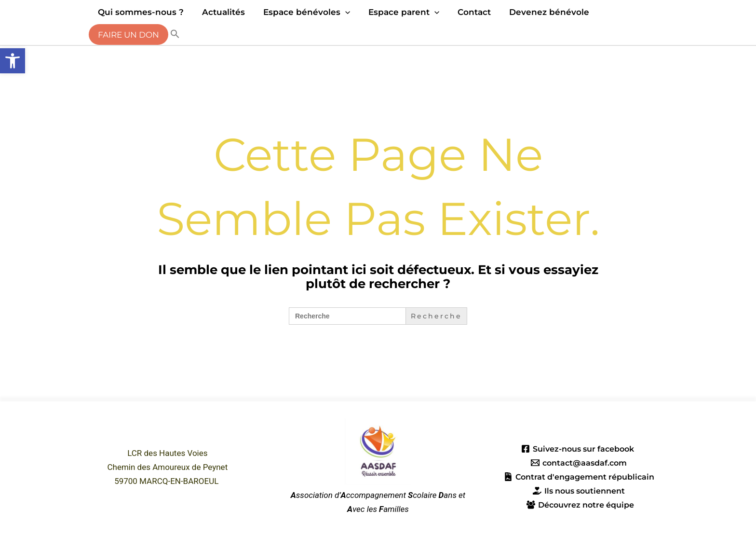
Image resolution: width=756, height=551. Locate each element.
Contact (466, 12)
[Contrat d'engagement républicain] (579, 477)
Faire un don (128, 35)
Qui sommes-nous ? (140, 12)
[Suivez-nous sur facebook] (577, 449)
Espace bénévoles (302, 12)
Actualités (221, 12)
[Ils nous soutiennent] (579, 491)
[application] (340, 12)
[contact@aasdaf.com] (579, 463)
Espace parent (397, 12)
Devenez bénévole (539, 12)
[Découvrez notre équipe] (580, 505)
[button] (13, 61)
